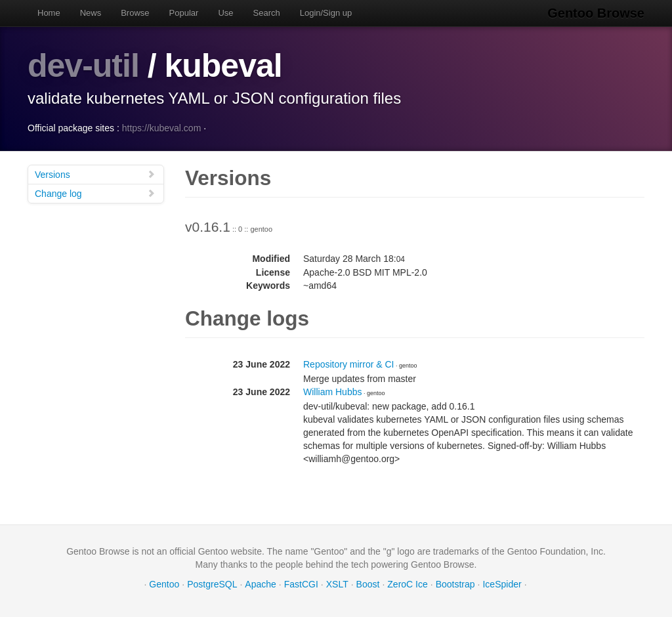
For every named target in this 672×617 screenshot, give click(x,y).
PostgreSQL (212, 584)
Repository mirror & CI (348, 364)
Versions (95, 174)
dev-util (83, 66)
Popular (184, 13)
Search (267, 13)
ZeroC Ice (407, 584)
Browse (135, 13)
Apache (260, 584)
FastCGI (301, 584)
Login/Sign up (326, 13)
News (91, 13)
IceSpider (502, 584)
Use (225, 13)
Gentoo (164, 584)
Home (49, 13)
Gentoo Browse (596, 13)
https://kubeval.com (162, 128)
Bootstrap (455, 584)
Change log (95, 193)
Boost (368, 584)
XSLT (337, 584)
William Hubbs (332, 392)
